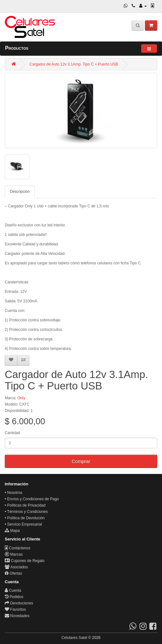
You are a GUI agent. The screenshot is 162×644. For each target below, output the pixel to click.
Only (21, 398)
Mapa (12, 531)
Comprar (81, 461)
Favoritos (15, 609)
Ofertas (13, 573)
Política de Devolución (26, 518)
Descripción (20, 192)
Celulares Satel (74, 638)
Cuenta (13, 590)
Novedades (17, 616)
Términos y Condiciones (27, 512)
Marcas (14, 554)
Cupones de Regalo (25, 561)
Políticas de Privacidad (26, 505)
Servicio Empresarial (25, 524)
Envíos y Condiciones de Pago (33, 499)
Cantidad (12, 433)
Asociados (16, 567)
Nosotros (15, 493)
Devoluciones (19, 603)
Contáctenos (18, 548)
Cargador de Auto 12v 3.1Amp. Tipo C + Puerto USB (74, 64)
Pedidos (14, 597)
